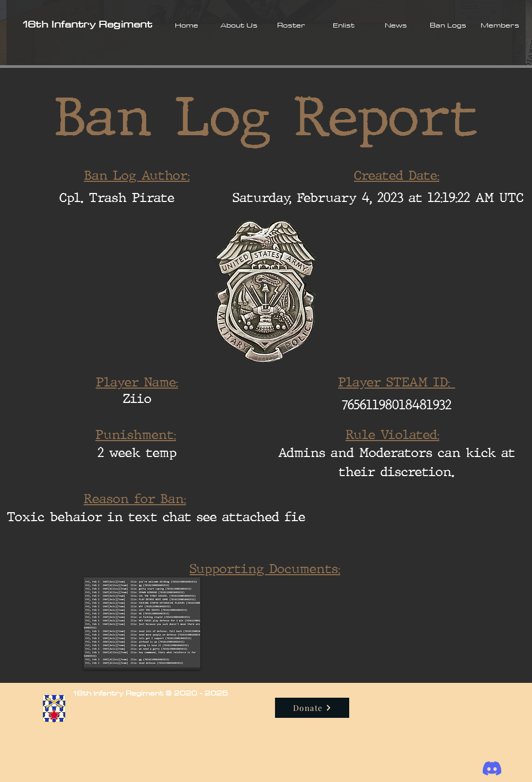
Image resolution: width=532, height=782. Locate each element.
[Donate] (312, 708)
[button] (239, 25)
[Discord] (492, 768)
